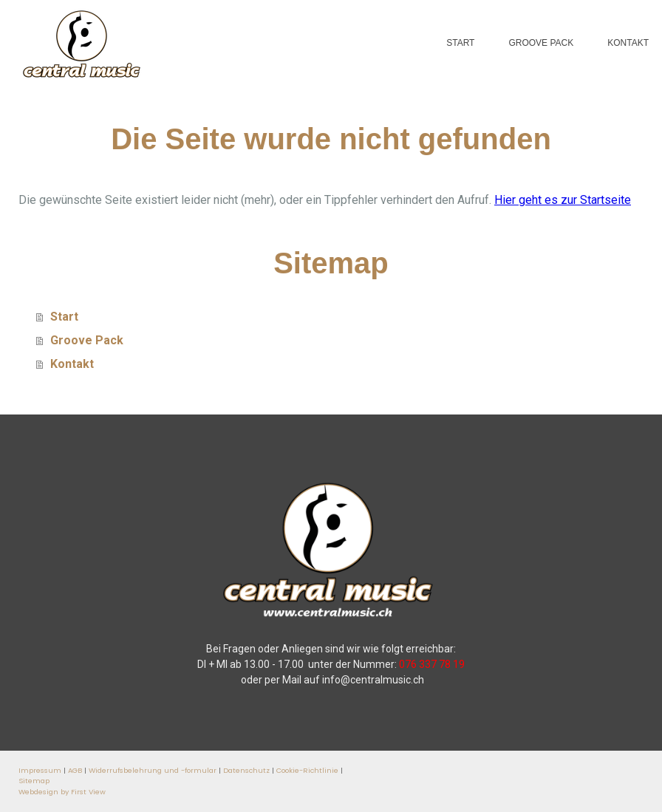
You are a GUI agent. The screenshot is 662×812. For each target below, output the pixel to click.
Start (460, 43)
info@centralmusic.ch (373, 680)
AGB (75, 770)
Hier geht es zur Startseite (563, 200)
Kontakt (628, 43)
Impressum (40, 770)
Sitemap (34, 781)
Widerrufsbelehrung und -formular (153, 770)
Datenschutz (246, 770)
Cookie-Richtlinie (307, 770)
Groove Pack (541, 43)
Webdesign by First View (62, 792)
